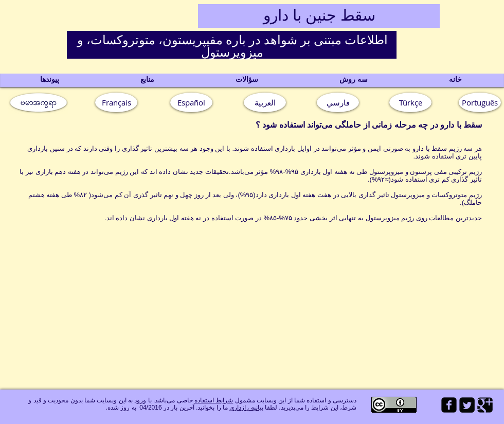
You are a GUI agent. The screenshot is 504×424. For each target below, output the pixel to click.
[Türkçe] (410, 102)
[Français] (116, 102)
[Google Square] (485, 405)
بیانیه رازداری (246, 408)
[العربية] (265, 102)
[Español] (191, 102)
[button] (480, 102)
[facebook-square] (449, 405)
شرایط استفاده (214, 400)
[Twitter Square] (467, 405)
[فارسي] (338, 102)
